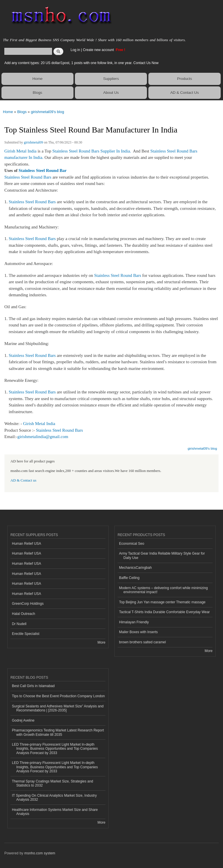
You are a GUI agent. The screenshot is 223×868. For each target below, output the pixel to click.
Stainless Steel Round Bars (76, 151)
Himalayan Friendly (134, 622)
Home (38, 79)
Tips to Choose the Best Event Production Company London (58, 696)
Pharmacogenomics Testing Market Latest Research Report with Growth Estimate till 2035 (58, 732)
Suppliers (111, 79)
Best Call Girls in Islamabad (33, 686)
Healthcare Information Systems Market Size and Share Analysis (55, 812)
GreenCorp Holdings (28, 604)
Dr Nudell (19, 624)
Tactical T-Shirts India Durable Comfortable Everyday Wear (164, 612)
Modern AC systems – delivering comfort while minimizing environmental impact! (163, 590)
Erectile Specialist (26, 634)
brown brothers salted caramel (142, 642)
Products (185, 79)
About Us (111, 93)
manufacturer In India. (24, 157)
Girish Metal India (20, 151)
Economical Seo (132, 544)
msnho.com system (40, 853)
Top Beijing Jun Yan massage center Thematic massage (162, 602)
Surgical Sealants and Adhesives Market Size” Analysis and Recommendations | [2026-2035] (58, 708)
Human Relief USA (27, 544)
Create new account (99, 50)
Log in (75, 50)
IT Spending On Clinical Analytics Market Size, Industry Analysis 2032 (54, 798)
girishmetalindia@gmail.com (43, 437)
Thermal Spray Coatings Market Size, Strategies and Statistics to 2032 (53, 783)
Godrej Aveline (23, 720)
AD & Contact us (23, 480)
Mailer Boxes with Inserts (138, 632)
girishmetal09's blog (47, 112)
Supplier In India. (116, 151)
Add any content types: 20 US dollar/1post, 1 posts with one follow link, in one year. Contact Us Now (81, 63)
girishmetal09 (33, 142)
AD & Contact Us (184, 93)
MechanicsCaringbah (135, 568)
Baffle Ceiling (129, 578)
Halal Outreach (24, 614)
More (101, 642)
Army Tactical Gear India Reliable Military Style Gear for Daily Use (162, 555)
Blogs (38, 93)
